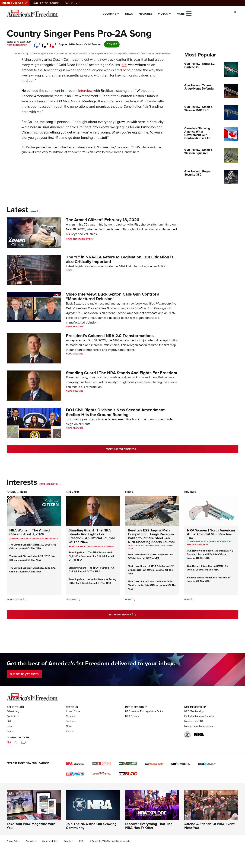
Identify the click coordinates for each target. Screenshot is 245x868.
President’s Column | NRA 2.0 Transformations (110, 336)
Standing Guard (78, 546)
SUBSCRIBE (24, 674)
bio (124, 65)
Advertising (13, 711)
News (129, 14)
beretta (132, 545)
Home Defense (50, 539)
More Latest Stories (137, 449)
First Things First (17, 45)
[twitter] (45, 43)
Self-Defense (33, 539)
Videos (163, 14)
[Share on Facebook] (37, 43)
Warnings (69, 841)
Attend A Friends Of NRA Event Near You (209, 826)
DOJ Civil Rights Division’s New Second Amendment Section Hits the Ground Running (115, 412)
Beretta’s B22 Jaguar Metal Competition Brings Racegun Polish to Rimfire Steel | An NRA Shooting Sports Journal (151, 536)
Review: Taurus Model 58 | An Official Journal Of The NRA (208, 579)
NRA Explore (132, 716)
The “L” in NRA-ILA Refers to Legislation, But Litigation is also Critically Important (120, 259)
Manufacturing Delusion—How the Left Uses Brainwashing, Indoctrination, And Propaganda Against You (121, 308)
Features (145, 14)
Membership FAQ (194, 721)
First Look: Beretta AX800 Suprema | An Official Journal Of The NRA (151, 556)
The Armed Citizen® (84, 239)
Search (10, 731)
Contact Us (13, 716)
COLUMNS (109, 546)
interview (85, 91)
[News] (133, 599)
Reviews (190, 492)
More (33, 211)
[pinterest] (53, 43)
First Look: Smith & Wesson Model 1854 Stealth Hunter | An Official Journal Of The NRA (152, 585)
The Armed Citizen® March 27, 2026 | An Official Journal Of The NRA (32, 558)
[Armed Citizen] (25, 599)
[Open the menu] (189, 13)
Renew (46, 3)
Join (38, 3)
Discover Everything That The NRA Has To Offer (149, 826)
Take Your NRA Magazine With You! (31, 826)
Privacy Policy (13, 841)
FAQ (9, 721)
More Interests (48, 484)
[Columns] (78, 599)
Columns (109, 14)
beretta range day (149, 545)
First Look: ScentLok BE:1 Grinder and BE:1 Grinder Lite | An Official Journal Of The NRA (152, 570)
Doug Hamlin (96, 546)
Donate (57, 3)
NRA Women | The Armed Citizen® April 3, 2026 (30, 532)
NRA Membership (194, 711)
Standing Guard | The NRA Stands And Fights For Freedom (122, 373)
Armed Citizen (17, 492)
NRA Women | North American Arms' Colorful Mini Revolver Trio (211, 534)
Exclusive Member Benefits (199, 716)
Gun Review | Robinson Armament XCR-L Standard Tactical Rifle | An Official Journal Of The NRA (210, 554)
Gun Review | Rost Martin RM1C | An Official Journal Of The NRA (207, 568)
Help (9, 726)
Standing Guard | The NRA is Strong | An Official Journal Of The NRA (91, 570)
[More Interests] (59, 484)
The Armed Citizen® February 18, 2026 (103, 220)
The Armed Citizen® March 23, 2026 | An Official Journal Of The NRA (32, 570)
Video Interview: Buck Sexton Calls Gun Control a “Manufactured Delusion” (113, 296)
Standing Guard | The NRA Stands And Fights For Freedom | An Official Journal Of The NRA (92, 536)
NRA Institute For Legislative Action (144, 711)
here (136, 152)
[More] (39, 211)
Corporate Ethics (50, 841)
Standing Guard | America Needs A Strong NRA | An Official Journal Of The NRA (92, 581)
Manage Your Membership (199, 726)
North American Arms (213, 541)
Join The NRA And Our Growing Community (91, 826)
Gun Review (193, 541)
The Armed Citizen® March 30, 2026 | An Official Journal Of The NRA (33, 547)
